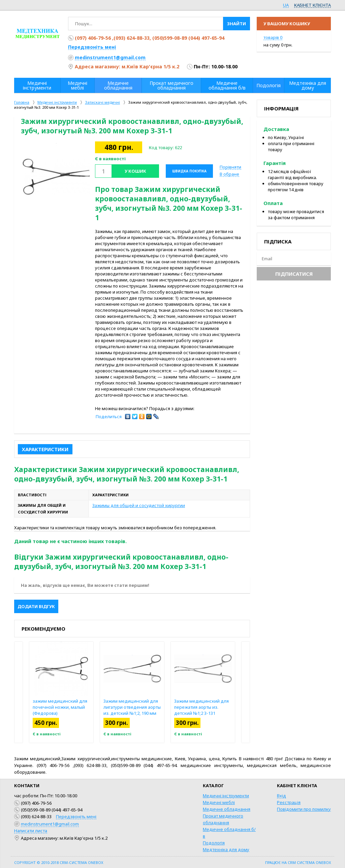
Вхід (281, 796)
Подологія (214, 843)
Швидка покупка (189, 171)
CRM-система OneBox (81, 862)
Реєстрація (289, 802)
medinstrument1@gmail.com (110, 57)
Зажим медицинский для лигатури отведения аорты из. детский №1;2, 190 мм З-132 (132, 710)
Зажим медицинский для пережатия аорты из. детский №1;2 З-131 (201, 707)
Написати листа (31, 831)
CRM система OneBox (309, 862)
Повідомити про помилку (304, 809)
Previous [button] (19, 692)
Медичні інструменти (226, 796)
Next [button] (246, 692)
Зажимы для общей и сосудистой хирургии (139, 505)
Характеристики (45, 449)
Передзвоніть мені (92, 47)
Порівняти (230, 167)
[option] (56, 177)
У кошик (135, 171)
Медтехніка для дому (226, 849)
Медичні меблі (219, 802)
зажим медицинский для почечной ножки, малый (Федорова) (60, 707)
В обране (229, 174)
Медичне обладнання (227, 809)
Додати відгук (36, 606)
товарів (273, 37)
